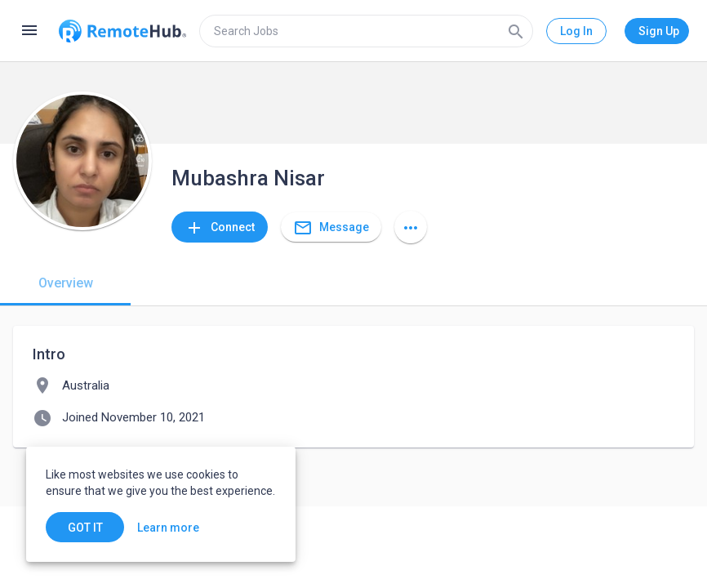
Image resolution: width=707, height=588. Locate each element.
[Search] (516, 31)
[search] (366, 31)
